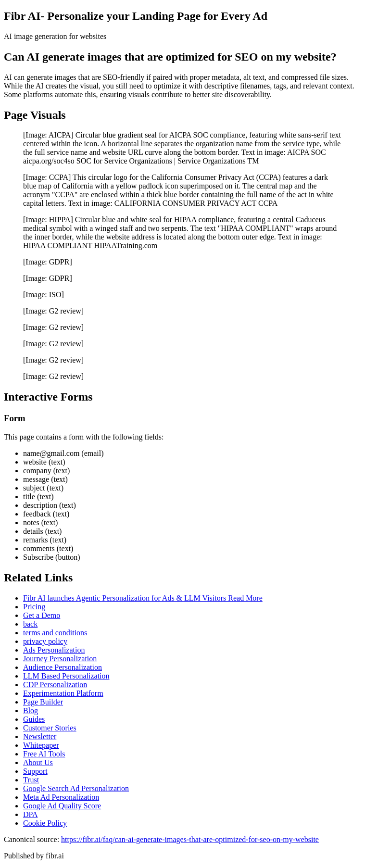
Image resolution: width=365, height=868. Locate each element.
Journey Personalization (60, 659)
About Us (38, 762)
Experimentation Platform (63, 693)
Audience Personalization (63, 667)
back (30, 624)
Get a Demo (42, 615)
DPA (31, 814)
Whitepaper (41, 745)
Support (35, 771)
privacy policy (45, 641)
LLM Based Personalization (66, 676)
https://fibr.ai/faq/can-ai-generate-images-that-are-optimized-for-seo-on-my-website (190, 839)
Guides (34, 719)
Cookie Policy (45, 823)
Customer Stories (50, 728)
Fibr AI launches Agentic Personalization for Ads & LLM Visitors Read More (143, 598)
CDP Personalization (55, 685)
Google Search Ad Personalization (76, 788)
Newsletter (40, 736)
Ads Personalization (54, 650)
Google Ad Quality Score (62, 806)
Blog (31, 711)
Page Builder (43, 702)
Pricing (34, 607)
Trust (31, 780)
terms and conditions (55, 633)
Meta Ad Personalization (61, 797)
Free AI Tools (44, 754)
